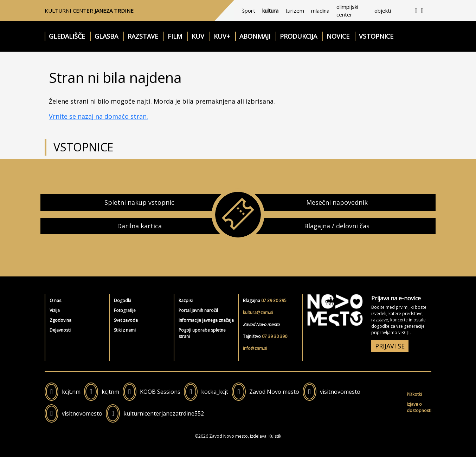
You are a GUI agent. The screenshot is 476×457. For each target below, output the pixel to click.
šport (249, 11)
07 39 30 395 (274, 301)
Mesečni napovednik (337, 202)
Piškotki (414, 394)
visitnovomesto (340, 392)
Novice (338, 36)
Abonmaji (255, 36)
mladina (320, 11)
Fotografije (125, 310)
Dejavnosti (60, 330)
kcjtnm (110, 392)
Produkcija (298, 36)
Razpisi (186, 301)
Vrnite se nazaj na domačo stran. (98, 116)
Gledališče (67, 36)
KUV (198, 36)
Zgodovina (60, 320)
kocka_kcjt (215, 392)
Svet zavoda (126, 320)
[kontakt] (416, 11)
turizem (295, 11)
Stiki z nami (125, 330)
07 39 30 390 (275, 336)
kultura (270, 11)
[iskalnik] (422, 11)
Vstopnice (376, 36)
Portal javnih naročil (198, 310)
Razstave (143, 36)
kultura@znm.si (258, 312)
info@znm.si (255, 348)
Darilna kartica (139, 226)
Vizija (55, 310)
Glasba (106, 36)
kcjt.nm (71, 392)
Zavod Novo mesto (274, 392)
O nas (55, 301)
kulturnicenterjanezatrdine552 (164, 413)
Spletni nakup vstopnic (139, 202)
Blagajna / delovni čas (337, 226)
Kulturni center (89, 11)
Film (175, 36)
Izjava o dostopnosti (419, 407)
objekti (383, 11)
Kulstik (275, 436)
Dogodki (123, 301)
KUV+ (222, 36)
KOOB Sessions (160, 392)
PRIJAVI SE (390, 346)
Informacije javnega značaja (206, 320)
